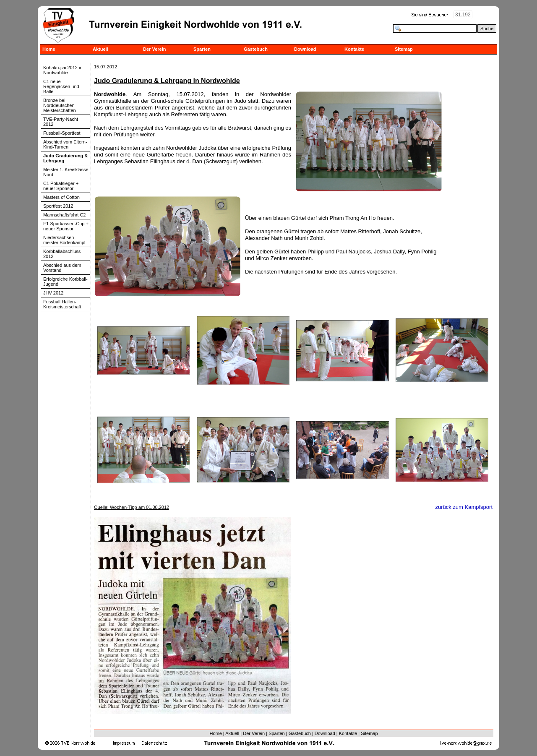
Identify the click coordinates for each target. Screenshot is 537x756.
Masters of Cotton (61, 197)
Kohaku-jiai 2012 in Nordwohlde (63, 70)
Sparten (202, 49)
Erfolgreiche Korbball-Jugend (65, 282)
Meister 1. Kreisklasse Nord (66, 172)
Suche (487, 29)
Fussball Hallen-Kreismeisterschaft (62, 304)
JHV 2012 (53, 293)
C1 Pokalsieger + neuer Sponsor (61, 186)
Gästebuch (256, 49)
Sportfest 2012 (58, 206)
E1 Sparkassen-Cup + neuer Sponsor (66, 226)
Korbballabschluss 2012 (62, 254)
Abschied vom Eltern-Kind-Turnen (65, 144)
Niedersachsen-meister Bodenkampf (64, 240)
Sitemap (404, 49)
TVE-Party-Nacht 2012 (61, 122)
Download (305, 49)
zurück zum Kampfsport (464, 507)
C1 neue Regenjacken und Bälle (61, 86)
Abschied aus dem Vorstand (62, 268)
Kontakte (354, 49)
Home (49, 49)
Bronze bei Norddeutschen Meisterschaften (60, 105)
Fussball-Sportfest (62, 133)
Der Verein (154, 49)
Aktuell (100, 49)
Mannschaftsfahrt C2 (65, 215)
